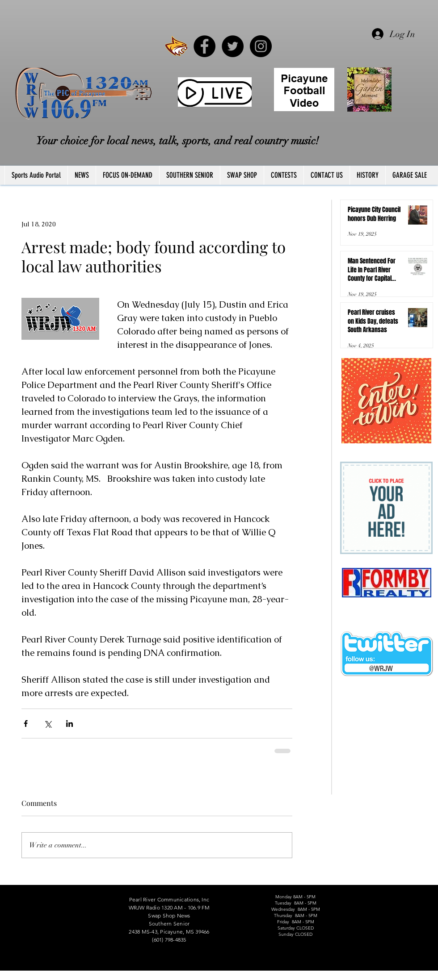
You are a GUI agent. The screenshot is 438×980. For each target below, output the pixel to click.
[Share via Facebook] (26, 724)
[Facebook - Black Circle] (204, 46)
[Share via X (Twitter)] (48, 724)
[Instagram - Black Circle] (261, 46)
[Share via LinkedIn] (69, 724)
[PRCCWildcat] (176, 46)
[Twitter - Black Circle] (233, 46)
